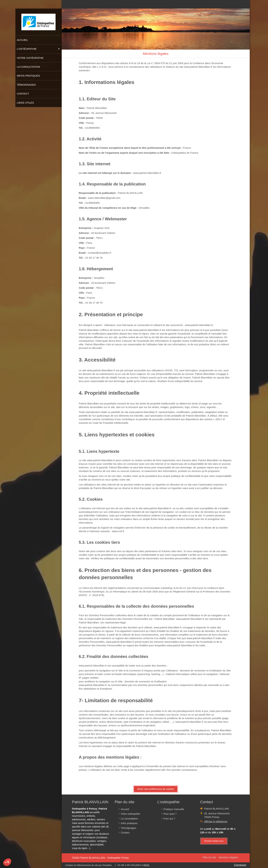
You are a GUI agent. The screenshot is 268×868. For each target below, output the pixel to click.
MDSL (146, 865)
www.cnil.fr (118, 531)
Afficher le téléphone (216, 821)
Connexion (240, 865)
